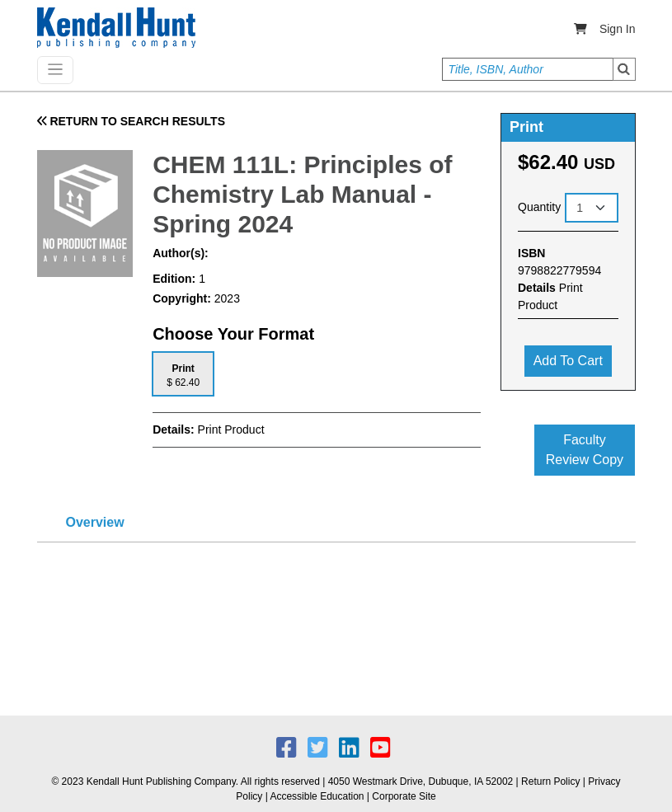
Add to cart (568, 361)
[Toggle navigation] (55, 70)
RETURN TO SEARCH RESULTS (132, 121)
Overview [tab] (95, 522)
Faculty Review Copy (585, 450)
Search (624, 69)
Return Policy (550, 781)
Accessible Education (317, 796)
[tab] (183, 374)
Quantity (539, 207)
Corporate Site (404, 796)
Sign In (618, 29)
